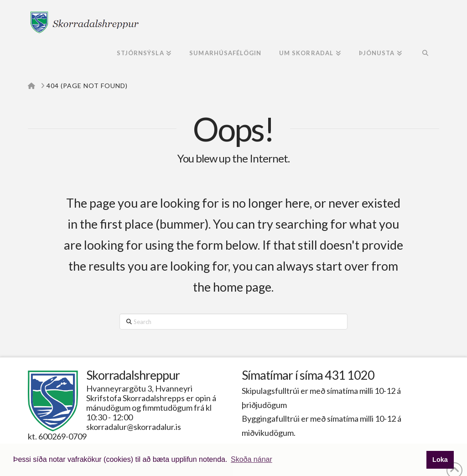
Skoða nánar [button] (252, 459)
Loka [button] (440, 460)
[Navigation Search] (425, 54)
